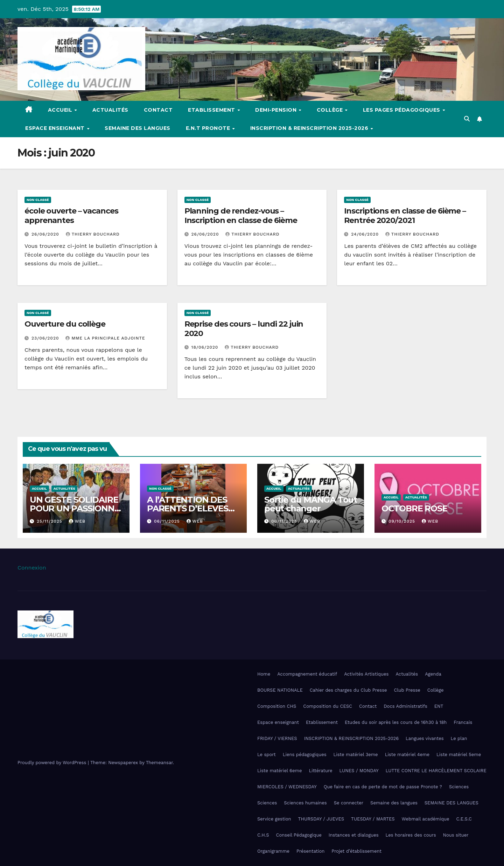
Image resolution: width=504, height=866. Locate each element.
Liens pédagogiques (305, 755)
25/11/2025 (50, 521)
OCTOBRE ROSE (414, 508)
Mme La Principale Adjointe (105, 338)
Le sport (267, 755)
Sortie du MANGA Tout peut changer (311, 504)
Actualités (110, 110)
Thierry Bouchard (93, 234)
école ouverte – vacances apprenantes (71, 215)
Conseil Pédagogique (299, 835)
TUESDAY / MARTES (373, 819)
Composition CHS (277, 706)
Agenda (433, 674)
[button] (467, 119)
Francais (463, 722)
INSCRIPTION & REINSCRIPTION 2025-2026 (310, 128)
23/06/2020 (46, 338)
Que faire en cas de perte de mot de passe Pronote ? (383, 787)
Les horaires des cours (411, 835)
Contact (158, 110)
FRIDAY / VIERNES (277, 738)
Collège (331, 110)
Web (77, 521)
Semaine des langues (138, 128)
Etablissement (212, 110)
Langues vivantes (425, 738)
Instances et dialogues (354, 835)
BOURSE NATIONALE (280, 690)
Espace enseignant (56, 128)
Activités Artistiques (366, 674)
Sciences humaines (305, 803)
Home (264, 674)
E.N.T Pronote (209, 128)
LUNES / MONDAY (359, 771)
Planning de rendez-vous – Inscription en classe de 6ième (241, 215)
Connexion (32, 568)
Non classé (38, 200)
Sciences (459, 787)
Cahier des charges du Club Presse (348, 690)
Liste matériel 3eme (356, 755)
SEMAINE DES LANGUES (451, 803)
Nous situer (456, 835)
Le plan (459, 738)
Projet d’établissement (356, 851)
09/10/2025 (403, 521)
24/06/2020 (366, 234)
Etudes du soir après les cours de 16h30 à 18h (396, 722)
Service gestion (274, 819)
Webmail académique (426, 819)
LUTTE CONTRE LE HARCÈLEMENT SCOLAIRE (436, 771)
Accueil (61, 110)
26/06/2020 (46, 234)
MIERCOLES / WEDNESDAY (287, 787)
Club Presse (407, 690)
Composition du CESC (328, 706)
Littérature (320, 771)
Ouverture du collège (65, 324)
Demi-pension (277, 110)
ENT (439, 706)
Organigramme (273, 851)
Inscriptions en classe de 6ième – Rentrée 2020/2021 (405, 215)
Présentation (310, 851)
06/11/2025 (168, 521)
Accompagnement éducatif (307, 674)
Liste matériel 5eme (459, 755)
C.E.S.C (464, 819)
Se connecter (349, 803)
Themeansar (159, 763)
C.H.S (263, 835)
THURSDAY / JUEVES (321, 819)
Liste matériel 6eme (279, 771)
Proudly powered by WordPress (53, 763)
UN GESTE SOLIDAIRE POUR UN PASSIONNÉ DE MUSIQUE (75, 508)
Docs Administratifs (405, 706)
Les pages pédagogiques (402, 110)
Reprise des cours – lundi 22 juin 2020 (244, 329)
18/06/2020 (206, 347)
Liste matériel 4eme (407, 755)
